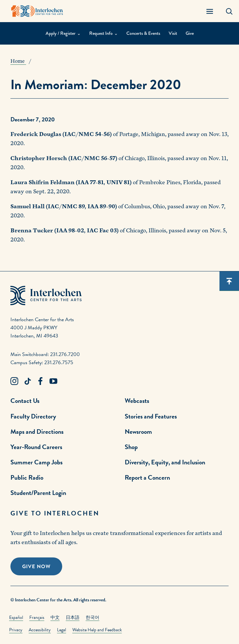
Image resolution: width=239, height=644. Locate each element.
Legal (62, 630)
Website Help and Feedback (97, 630)
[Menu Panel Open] (210, 11)
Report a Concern (147, 477)
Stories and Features (151, 416)
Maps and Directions (37, 432)
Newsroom (138, 432)
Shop (131, 447)
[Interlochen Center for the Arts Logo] (37, 11)
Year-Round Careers (36, 447)
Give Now (36, 567)
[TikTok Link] (27, 381)
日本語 (73, 617)
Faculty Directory (33, 416)
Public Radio (27, 477)
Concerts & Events (143, 33)
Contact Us (25, 401)
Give (190, 33)
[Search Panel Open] (229, 11)
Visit (173, 33)
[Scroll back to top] (229, 281)
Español (16, 617)
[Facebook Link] (40, 381)
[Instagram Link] (14, 381)
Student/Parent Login (38, 493)
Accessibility (40, 630)
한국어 (92, 617)
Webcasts (137, 401)
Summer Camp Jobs (36, 462)
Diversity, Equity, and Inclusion (165, 462)
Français (37, 617)
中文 (55, 617)
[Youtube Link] (53, 381)
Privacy (16, 630)
